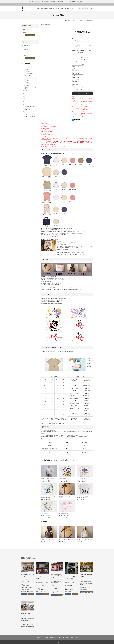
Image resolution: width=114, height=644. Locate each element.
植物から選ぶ (26, 81)
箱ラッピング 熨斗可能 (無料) (66, 496)
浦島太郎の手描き (63, 478)
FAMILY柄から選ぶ (27, 75)
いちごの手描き (45, 514)
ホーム (34, 638)
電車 (25, 113)
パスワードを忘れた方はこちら (27, 54)
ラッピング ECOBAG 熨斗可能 (84, 540)
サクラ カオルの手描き (64, 514)
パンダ (26, 92)
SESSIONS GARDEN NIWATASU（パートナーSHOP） (57, 576)
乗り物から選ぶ (27, 108)
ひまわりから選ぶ (28, 84)
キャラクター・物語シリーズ (29, 106)
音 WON (74, 40)
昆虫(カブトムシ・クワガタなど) (30, 87)
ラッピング (26, 70)
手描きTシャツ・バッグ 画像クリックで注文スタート (30, 117)
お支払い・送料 (48, 638)
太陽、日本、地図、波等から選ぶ (30, 79)
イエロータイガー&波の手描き (48, 496)
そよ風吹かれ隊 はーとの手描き (48, 478)
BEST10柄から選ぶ (27, 72)
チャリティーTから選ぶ (28, 73)
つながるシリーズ (27, 77)
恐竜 (25, 89)
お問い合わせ (78, 638)
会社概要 (55, 638)
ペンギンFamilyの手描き (82, 496)
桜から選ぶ (27, 82)
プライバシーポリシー (64, 638)
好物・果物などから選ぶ (28, 115)
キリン (26, 90)
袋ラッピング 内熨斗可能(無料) (48, 540)
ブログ (72, 638)
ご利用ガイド (40, 638)
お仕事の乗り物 (27, 110)
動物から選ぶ (80, 42)
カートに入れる (83, 93)
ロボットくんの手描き (82, 478)
